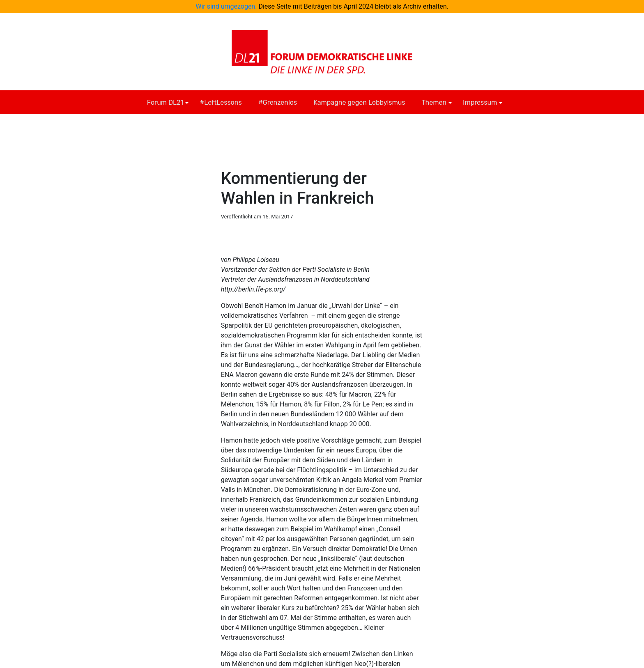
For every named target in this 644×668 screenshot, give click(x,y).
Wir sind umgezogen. (226, 6)
